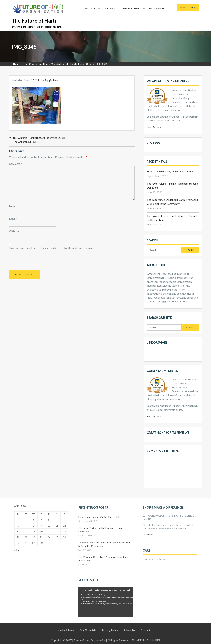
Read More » (154, 127)
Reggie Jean (51, 80)
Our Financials (88, 630)
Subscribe (129, 630)
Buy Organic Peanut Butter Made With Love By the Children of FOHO (40, 140)
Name (13, 206)
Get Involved (156, 8)
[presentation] (31, 260)
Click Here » (149, 534)
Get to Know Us (132, 8)
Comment (15, 164)
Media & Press (66, 630)
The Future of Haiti (34, 21)
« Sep (17, 550)
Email (13, 218)
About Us (90, 8)
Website (14, 231)
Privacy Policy (110, 630)
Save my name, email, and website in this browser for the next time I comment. (53, 248)
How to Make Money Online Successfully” (171, 171)
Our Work (110, 8)
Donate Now (188, 7)
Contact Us (147, 630)
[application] (105, 602)
